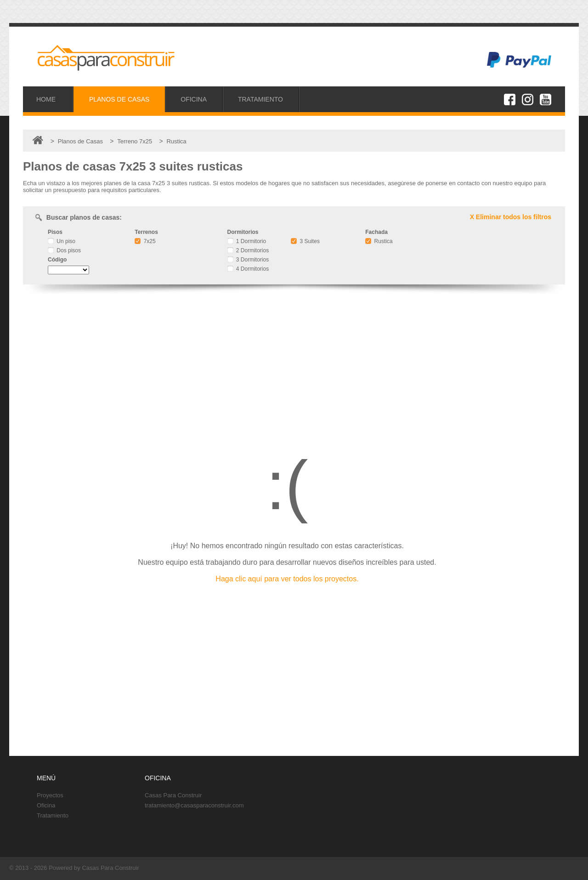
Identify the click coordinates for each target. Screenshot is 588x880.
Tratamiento (53, 815)
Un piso (62, 241)
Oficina (46, 805)
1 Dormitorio (247, 241)
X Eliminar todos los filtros (511, 217)
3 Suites (305, 241)
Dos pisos (64, 250)
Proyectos (50, 795)
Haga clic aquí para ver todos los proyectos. (287, 579)
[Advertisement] (294, 365)
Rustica (379, 241)
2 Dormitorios (248, 250)
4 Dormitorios (248, 269)
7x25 (145, 241)
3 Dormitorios (248, 260)
